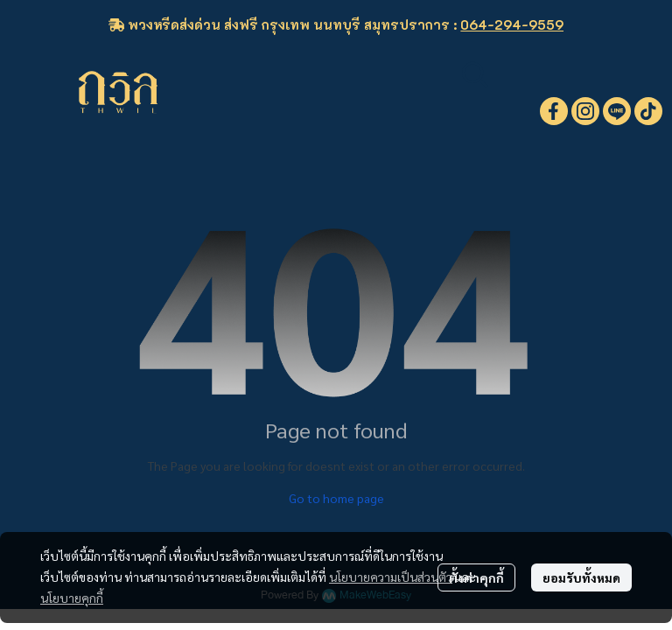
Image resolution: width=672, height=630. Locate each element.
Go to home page (336, 498)
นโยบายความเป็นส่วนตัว (391, 577)
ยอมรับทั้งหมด (581, 577)
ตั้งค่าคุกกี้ (476, 577)
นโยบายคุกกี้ (72, 598)
